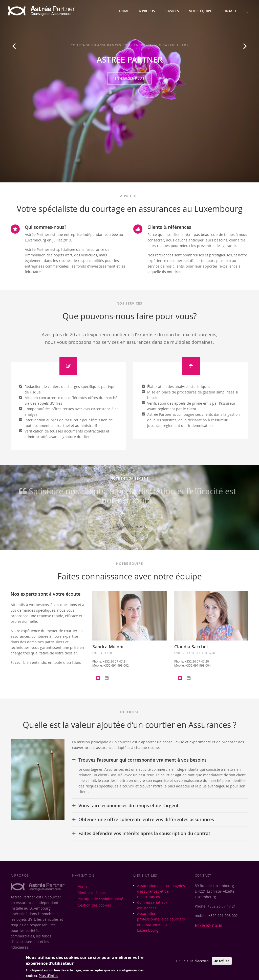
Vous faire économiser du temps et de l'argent (128, 805)
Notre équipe (200, 11)
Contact (229, 11)
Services (172, 11)
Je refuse (222, 961)
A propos (147, 11)
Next (245, 51)
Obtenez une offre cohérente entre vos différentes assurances (146, 819)
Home (124, 11)
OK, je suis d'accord (192, 961)
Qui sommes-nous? (46, 227)
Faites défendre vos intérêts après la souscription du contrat (144, 833)
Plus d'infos (48, 976)
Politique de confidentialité (100, 899)
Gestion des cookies (94, 905)
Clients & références (169, 227)
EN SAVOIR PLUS (129, 78)
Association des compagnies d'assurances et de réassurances (161, 891)
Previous (14, 51)
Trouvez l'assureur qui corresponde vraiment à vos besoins (143, 760)
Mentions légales (92, 892)
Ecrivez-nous (209, 925)
